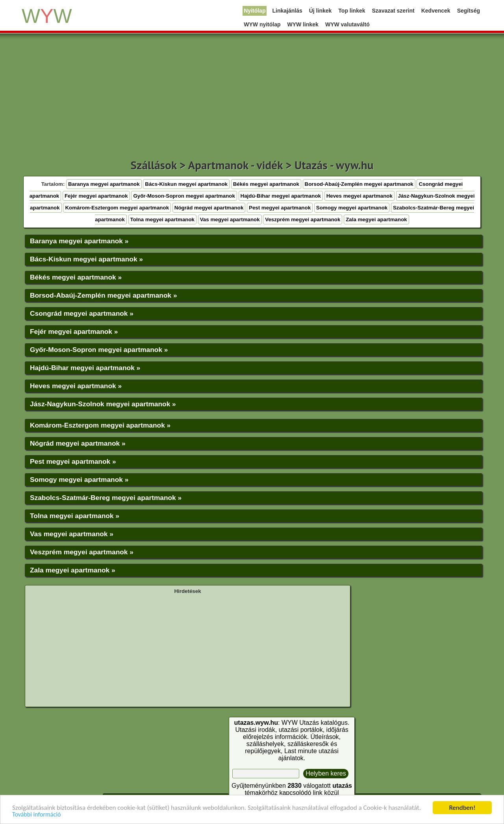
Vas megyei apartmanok (230, 219)
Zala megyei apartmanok (376, 219)
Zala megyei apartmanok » (73, 570)
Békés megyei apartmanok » (76, 277)
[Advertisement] (252, 98)
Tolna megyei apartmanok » (75, 516)
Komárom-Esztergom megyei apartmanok (117, 208)
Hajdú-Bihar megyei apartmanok (281, 196)
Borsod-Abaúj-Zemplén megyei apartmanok (359, 184)
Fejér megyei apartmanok (96, 196)
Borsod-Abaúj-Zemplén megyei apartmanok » (104, 295)
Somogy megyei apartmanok (352, 208)
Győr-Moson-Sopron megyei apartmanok (184, 196)
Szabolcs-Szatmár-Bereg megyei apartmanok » (106, 498)
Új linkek (321, 11)
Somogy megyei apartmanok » (79, 480)
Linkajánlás (287, 11)
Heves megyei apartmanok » (76, 386)
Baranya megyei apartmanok (104, 184)
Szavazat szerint (393, 11)
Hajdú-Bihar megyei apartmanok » (85, 368)
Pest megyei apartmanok (280, 208)
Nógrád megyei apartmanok (209, 208)
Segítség (469, 11)
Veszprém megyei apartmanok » (82, 552)
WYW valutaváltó (347, 24)
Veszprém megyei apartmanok (303, 219)
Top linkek (352, 11)
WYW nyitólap (262, 24)
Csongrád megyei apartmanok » (82, 313)
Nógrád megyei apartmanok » (78, 443)
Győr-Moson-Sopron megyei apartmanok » (99, 350)
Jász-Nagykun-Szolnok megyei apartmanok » (103, 404)
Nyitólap (255, 11)
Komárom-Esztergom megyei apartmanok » (100, 425)
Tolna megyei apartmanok (162, 219)
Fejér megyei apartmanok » (74, 331)
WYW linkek (303, 24)
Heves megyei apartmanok (359, 196)
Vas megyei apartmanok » (72, 534)
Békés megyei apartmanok (266, 184)
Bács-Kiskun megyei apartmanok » (86, 259)
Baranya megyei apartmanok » (79, 241)
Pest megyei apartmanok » (73, 461)
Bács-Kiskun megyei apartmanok (186, 184)
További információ (36, 815)
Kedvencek (436, 11)
